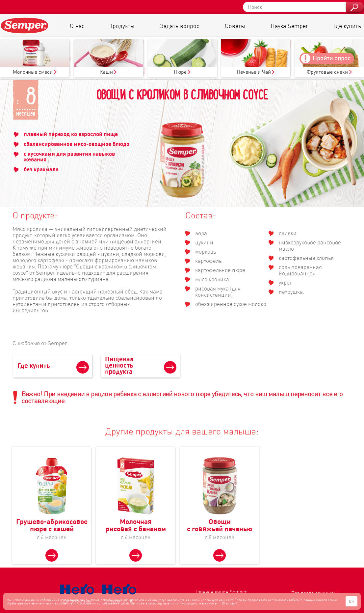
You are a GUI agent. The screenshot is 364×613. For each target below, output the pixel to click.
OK (351, 601)
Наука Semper (289, 26)
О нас (77, 26)
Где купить (347, 26)
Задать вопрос (180, 26)
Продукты (121, 26)
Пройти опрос (332, 58)
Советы (235, 26)
